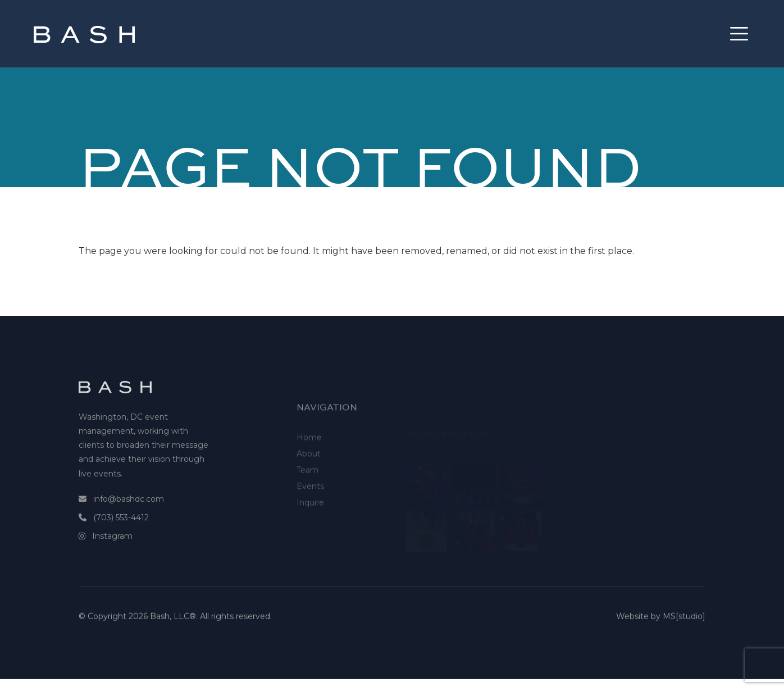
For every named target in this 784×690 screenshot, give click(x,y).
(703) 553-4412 (121, 532)
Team (307, 494)
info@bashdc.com (129, 514)
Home (309, 461)
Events (310, 510)
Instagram (112, 551)
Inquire (310, 526)
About (309, 478)
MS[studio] (684, 622)
